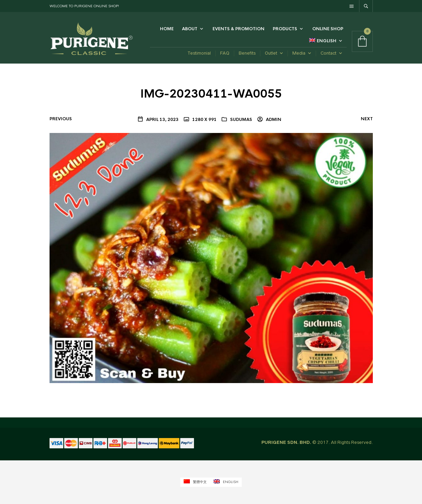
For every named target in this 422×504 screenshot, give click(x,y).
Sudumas (241, 120)
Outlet (271, 53)
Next (367, 119)
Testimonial (199, 53)
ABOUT (190, 29)
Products (285, 29)
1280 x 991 (204, 120)
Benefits (247, 53)
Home (167, 29)
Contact (328, 53)
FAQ (225, 53)
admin (273, 120)
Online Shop (328, 29)
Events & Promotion (239, 29)
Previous (61, 119)
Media (299, 53)
